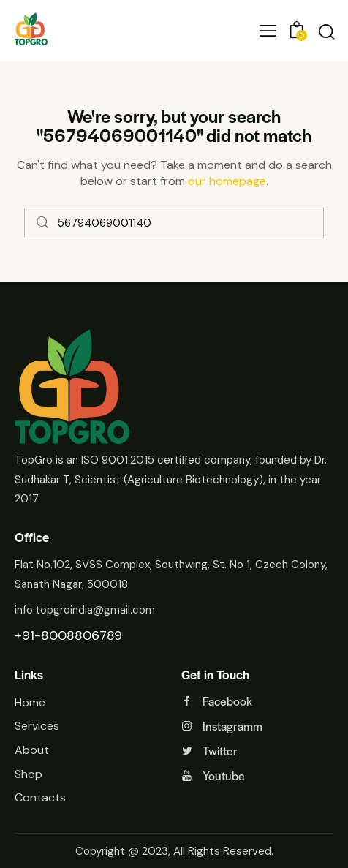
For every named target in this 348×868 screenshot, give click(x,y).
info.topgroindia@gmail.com (85, 610)
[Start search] (43, 223)
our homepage (227, 181)
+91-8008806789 (68, 635)
